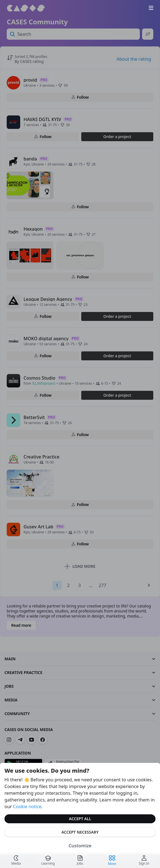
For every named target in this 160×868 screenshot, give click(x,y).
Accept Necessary (80, 832)
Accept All (80, 819)
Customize (80, 846)
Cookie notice (27, 806)
